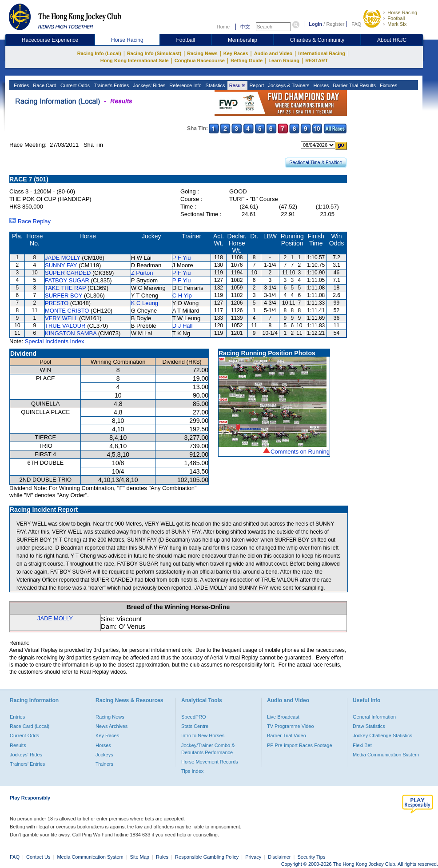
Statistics (215, 85)
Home (223, 27)
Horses (320, 85)
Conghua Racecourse (200, 60)
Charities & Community (317, 40)
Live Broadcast (283, 717)
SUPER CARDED (68, 273)
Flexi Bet (362, 745)
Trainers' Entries (27, 764)
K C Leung (145, 303)
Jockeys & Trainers (288, 85)
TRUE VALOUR (65, 326)
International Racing (322, 53)
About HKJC (392, 40)
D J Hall (183, 326)
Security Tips (312, 857)
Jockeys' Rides (148, 85)
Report (256, 85)
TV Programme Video (291, 726)
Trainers (104, 764)
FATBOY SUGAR (67, 280)
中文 (245, 27)
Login (315, 24)
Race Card (44, 85)
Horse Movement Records (210, 762)
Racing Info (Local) (99, 53)
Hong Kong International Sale (135, 60)
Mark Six (397, 24)
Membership (243, 40)
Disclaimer (279, 857)
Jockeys (104, 755)
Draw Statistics (369, 726)
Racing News (202, 53)
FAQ (356, 24)
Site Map (140, 857)
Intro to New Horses (203, 735)
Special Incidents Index (55, 341)
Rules (163, 857)
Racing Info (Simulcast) (154, 53)
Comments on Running (300, 452)
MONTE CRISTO (67, 311)
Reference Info (185, 85)
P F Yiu (182, 258)
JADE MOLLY (63, 258)
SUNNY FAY (61, 265)
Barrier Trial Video (287, 735)
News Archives (111, 726)
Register (335, 24)
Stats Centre (195, 726)
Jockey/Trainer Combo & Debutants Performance (208, 749)
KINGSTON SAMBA (71, 333)
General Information (374, 717)
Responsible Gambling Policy (207, 857)
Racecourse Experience (50, 40)
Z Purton (142, 273)
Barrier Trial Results (354, 85)
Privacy (253, 857)
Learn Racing (284, 60)
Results (237, 85)
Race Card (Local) (30, 726)
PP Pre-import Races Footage (300, 745)
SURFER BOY (64, 295)
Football (396, 18)
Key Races (236, 53)
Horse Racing (402, 12)
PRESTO (57, 303)
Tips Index (192, 771)
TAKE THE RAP (65, 288)
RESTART (317, 60)
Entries (21, 85)
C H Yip (182, 295)
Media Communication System (386, 755)
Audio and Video (273, 53)
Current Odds (74, 85)
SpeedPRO (194, 717)
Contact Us (38, 857)
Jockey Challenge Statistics (382, 735)
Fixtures (388, 85)
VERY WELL (61, 318)
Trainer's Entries (111, 85)
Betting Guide (247, 60)
